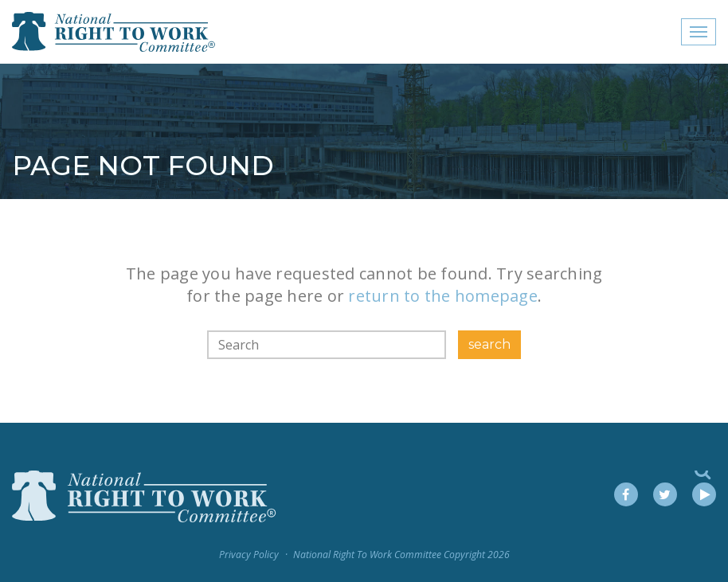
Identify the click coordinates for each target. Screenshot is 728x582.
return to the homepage (443, 296)
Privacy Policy (249, 555)
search (489, 344)
